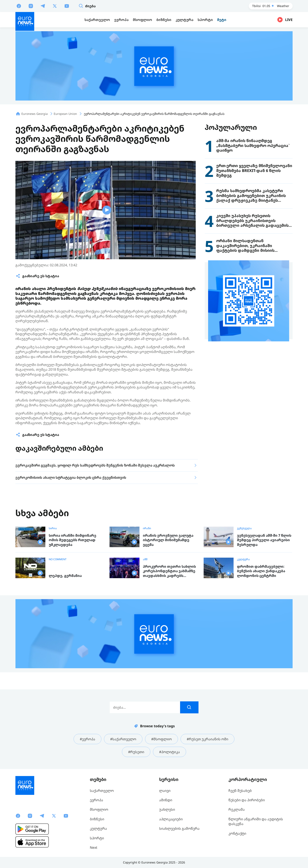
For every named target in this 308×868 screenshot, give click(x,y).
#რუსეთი (136, 752)
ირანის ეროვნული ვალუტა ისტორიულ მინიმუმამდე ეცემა (168, 540)
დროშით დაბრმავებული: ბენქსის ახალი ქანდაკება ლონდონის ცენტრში (261, 571)
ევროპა (96, 800)
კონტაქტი (237, 833)
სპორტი (97, 838)
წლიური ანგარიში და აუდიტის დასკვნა (256, 821)
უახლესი (167, 809)
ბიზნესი (97, 819)
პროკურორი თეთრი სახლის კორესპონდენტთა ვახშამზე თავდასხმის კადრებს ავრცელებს (169, 571)
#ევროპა (87, 739)
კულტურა (243, 559)
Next (94, 847)
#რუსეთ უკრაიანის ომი (207, 739)
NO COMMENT (58, 559)
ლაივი (165, 791)
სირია (53, 528)
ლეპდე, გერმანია (65, 576)
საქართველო (102, 791)
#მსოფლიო (161, 739)
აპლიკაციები (171, 819)
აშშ (145, 559)
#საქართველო (123, 739)
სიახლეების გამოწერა (179, 828)
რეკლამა (237, 809)
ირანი (147, 528)
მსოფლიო (99, 809)
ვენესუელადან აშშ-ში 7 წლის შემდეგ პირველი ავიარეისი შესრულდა (264, 540)
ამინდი (166, 800)
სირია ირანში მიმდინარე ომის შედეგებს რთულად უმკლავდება (73, 540)
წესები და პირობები (247, 800)
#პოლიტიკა (170, 752)
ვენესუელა (244, 528)
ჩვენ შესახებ (240, 791)
